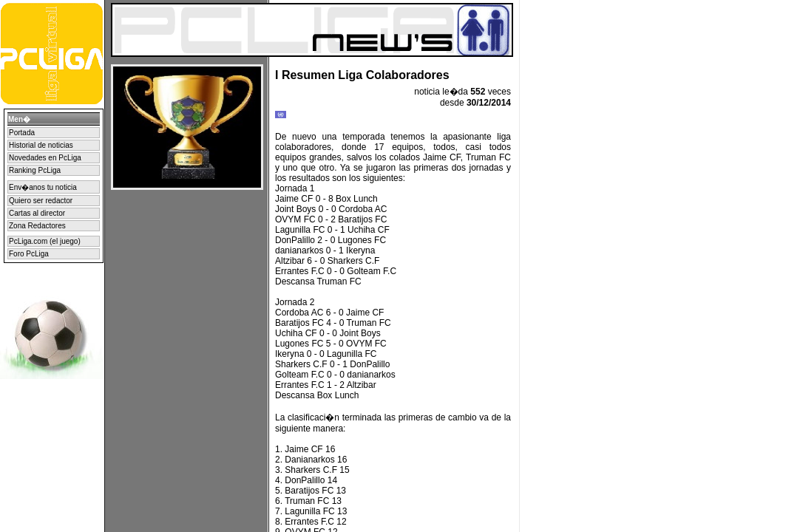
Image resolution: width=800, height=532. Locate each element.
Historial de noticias (41, 145)
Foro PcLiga (29, 254)
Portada (22, 133)
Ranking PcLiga (35, 170)
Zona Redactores (37, 226)
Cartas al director (37, 213)
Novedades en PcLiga (45, 158)
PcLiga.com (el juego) (45, 241)
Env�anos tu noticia (43, 187)
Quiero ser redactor (41, 201)
